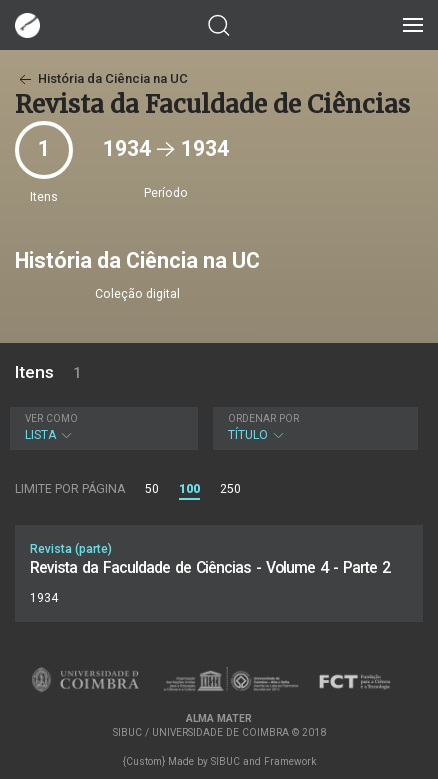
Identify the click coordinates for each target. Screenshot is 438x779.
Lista (101, 427)
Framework (290, 761)
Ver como (51, 418)
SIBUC (225, 761)
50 (152, 489)
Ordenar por (263, 418)
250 (230, 489)
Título (313, 427)
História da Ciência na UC (101, 78)
